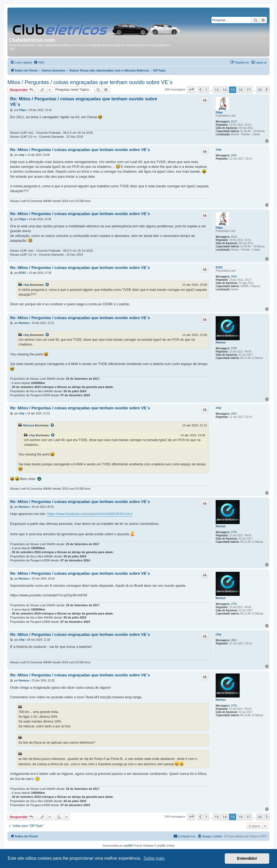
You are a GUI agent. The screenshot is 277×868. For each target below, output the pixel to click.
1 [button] (206, 90)
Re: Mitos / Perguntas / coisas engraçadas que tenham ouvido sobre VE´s (84, 102)
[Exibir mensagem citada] (47, 285)
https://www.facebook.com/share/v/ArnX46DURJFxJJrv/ (90, 514)
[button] (191, 90)
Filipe (219, 112)
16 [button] (241, 90)
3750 (234, 348)
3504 (234, 277)
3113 (234, 122)
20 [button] (260, 90)
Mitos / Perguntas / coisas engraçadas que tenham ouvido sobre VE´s (90, 82)
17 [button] (249, 90)
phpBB (128, 846)
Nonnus (221, 342)
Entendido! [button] (247, 858)
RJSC (219, 267)
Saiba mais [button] (154, 858)
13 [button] (217, 90)
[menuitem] (39, 62)
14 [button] (225, 90)
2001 (234, 155)
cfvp (218, 150)
